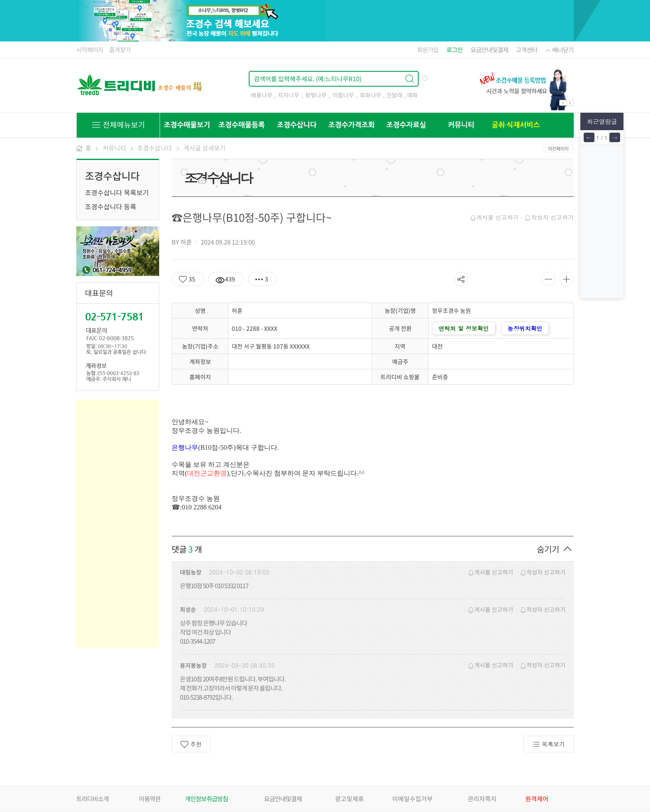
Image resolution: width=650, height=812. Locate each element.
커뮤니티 (114, 148)
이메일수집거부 (412, 799)
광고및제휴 (349, 799)
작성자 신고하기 (549, 217)
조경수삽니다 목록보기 (117, 192)
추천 (191, 744)
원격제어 (537, 799)
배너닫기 (559, 50)
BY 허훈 (182, 242)
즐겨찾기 (120, 50)
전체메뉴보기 (118, 125)
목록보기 (548, 744)
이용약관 (150, 799)
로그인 (455, 50)
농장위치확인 (525, 328)
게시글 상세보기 (205, 148)
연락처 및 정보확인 (464, 328)
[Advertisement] (118, 524)
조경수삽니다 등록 (111, 206)
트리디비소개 (92, 799)
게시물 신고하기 (494, 217)
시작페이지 (90, 50)
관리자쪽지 (482, 799)
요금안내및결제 (489, 50)
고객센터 (526, 50)
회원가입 (428, 50)
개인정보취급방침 (206, 799)
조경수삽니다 (155, 148)
